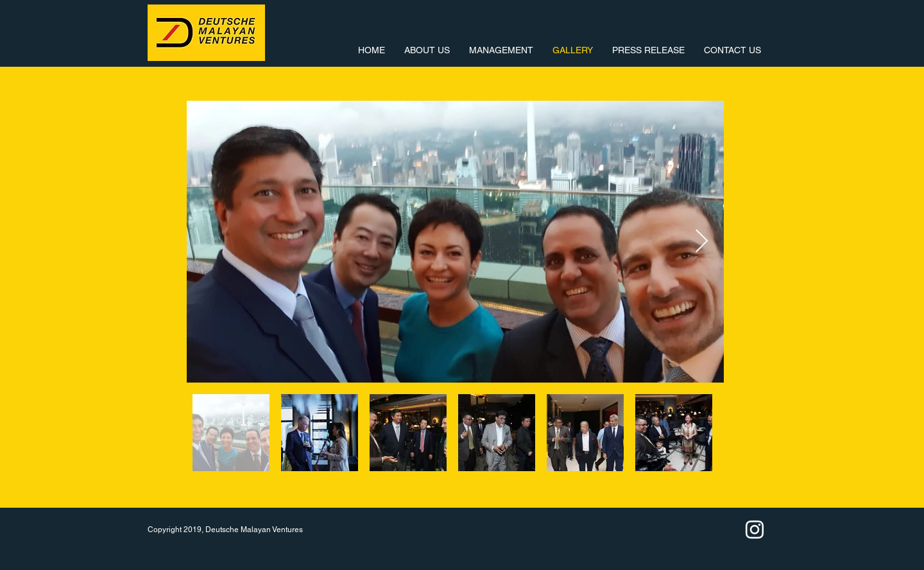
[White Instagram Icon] (755, 530)
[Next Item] (702, 242)
